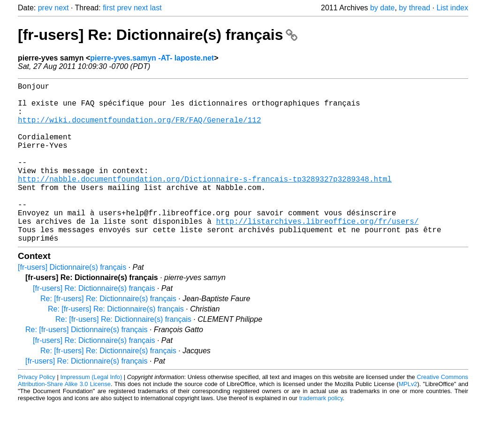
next (61, 8)
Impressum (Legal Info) (91, 413)
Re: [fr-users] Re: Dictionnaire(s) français (108, 334)
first (109, 8)
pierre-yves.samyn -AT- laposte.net (152, 58)
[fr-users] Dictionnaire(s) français (72, 303)
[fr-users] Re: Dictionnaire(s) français (158, 35)
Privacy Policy (37, 413)
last (156, 8)
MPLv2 (408, 420)
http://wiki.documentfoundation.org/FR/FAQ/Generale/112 (139, 129)
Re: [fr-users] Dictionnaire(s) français (87, 365)
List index (452, 8)
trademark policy (321, 434)
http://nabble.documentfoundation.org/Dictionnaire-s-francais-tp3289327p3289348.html (205, 201)
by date (382, 8)
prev (45, 8)
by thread (414, 8)
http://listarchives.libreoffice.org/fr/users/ (317, 253)
